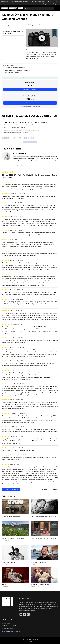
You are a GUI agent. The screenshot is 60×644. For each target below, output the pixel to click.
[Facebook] (25, 614)
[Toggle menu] (57, 8)
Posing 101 (5, 584)
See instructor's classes (20, 166)
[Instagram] (28, 614)
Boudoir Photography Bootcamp (41, 584)
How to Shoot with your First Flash (12, 562)
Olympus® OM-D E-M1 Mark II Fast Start (12, 32)
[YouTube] (21, 614)
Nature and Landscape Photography (13, 538)
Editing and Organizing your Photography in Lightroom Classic (45, 539)
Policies (30, 642)
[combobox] (39, 8)
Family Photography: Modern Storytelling (44, 516)
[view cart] (56, 2)
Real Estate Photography (39, 562)
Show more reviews (11, 489)
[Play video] (42, 38)
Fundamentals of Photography (11, 516)
